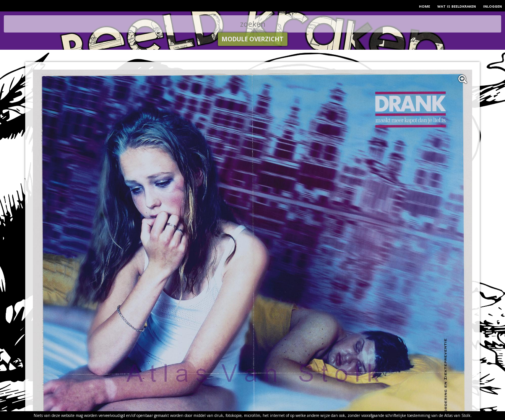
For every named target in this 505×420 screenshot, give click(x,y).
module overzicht (253, 39)
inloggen (493, 6)
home (425, 6)
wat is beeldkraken (457, 6)
